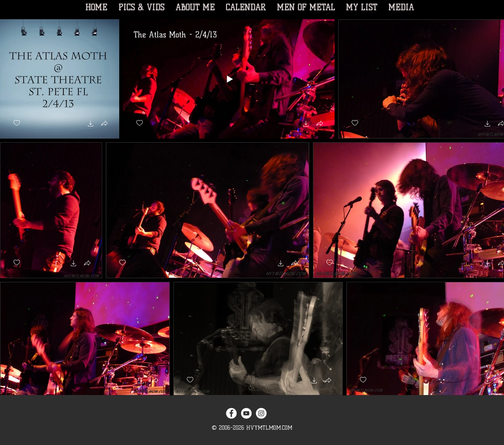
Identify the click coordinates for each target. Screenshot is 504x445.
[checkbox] (17, 123)
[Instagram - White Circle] (261, 413)
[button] (91, 125)
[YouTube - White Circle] (246, 413)
